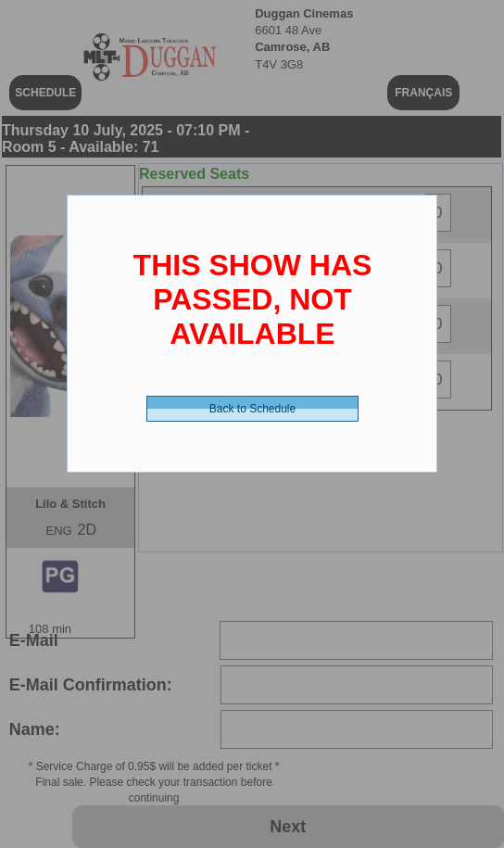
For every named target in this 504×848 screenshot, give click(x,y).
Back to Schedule (252, 409)
